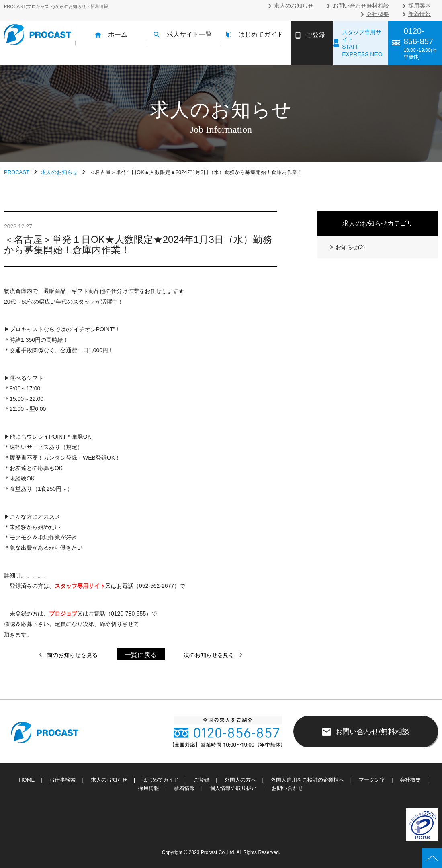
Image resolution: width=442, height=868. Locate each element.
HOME (27, 780)
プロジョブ (63, 614)
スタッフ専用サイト (80, 586)
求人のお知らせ (294, 6)
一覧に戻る (141, 655)
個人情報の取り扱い (233, 788)
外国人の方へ (240, 780)
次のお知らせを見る (213, 655)
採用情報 (149, 788)
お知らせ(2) (347, 247)
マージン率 (372, 780)
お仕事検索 (62, 780)
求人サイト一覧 (183, 34)
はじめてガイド (255, 34)
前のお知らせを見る (68, 655)
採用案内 (419, 6)
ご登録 (202, 780)
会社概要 (378, 14)
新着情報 (419, 14)
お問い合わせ (287, 788)
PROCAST (17, 172)
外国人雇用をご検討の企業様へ (307, 780)
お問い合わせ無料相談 (361, 6)
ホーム (111, 34)
